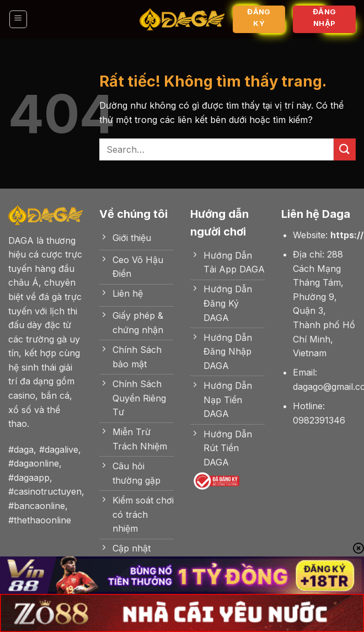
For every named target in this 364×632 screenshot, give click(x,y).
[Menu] (18, 19)
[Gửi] (345, 149)
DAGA (21, 240)
